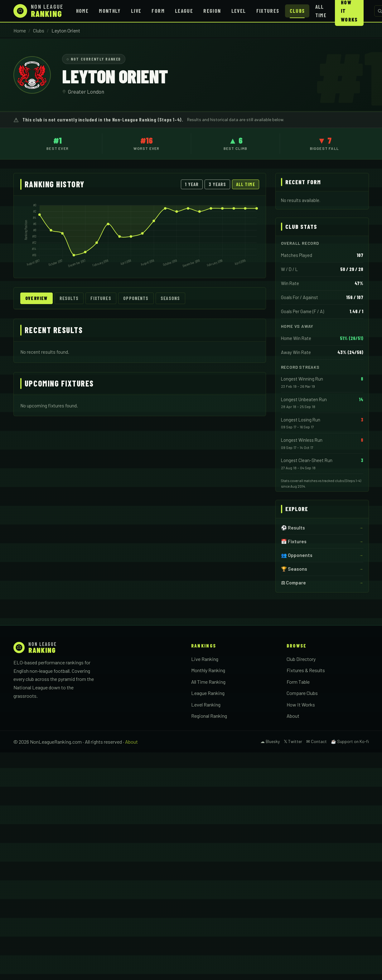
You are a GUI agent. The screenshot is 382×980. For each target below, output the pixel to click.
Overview (36, 298)
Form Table (298, 682)
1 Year (192, 184)
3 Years (218, 184)
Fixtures (268, 11)
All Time (321, 11)
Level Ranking (206, 704)
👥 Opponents (297, 555)
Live (136, 11)
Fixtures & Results (306, 670)
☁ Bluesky (270, 741)
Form (158, 11)
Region (212, 11)
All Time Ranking (208, 682)
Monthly (110, 11)
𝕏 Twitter (293, 741)
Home (82, 11)
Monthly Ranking (208, 670)
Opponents (136, 298)
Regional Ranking (209, 716)
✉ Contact (317, 741)
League (184, 11)
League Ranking (208, 693)
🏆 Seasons (294, 569)
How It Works (301, 704)
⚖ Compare (293, 583)
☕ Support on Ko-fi (350, 741)
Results (69, 298)
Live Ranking (205, 659)
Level (239, 11)
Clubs (297, 11)
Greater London (86, 91)
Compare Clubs (302, 693)
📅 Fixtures (294, 541)
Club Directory (301, 659)
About (293, 716)
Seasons (170, 298)
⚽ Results (293, 528)
